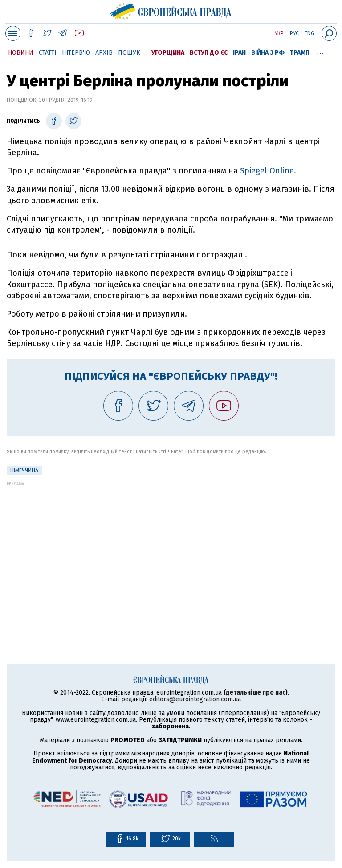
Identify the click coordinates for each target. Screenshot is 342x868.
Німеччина (24, 470)
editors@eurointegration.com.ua (195, 699)
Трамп (300, 53)
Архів (104, 53)
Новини (21, 53)
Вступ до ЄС (209, 53)
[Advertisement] (171, 548)
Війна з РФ (268, 53)
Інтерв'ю (76, 53)
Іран (239, 53)
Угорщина (168, 53)
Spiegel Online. (268, 171)
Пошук (129, 53)
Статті (48, 53)
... (320, 51)
